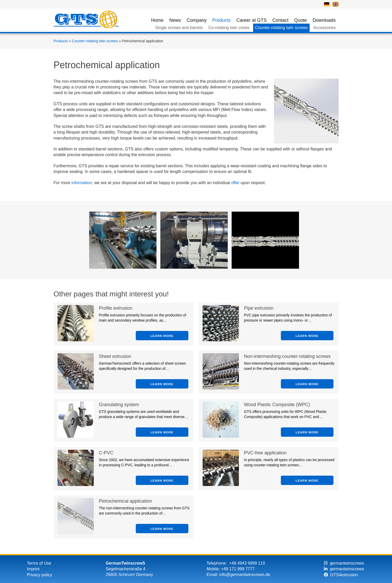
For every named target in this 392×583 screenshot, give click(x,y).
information (82, 183)
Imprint (33, 569)
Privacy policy (39, 575)
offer (235, 183)
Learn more (162, 336)
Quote (300, 20)
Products (221, 20)
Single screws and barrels (179, 28)
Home (157, 20)
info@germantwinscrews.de (245, 575)
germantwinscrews (344, 563)
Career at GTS (251, 20)
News (175, 20)
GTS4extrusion (341, 575)
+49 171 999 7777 (238, 569)
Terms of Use (39, 563)
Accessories (324, 28)
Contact (280, 20)
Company (197, 20)
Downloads (324, 20)
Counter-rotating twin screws (281, 28)
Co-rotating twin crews (229, 28)
